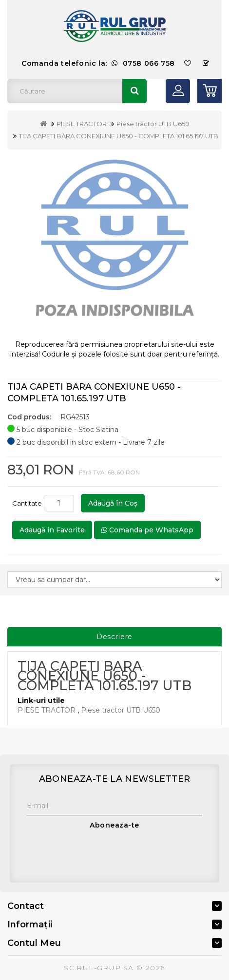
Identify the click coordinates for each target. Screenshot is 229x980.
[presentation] (101, 854)
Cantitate (27, 503)
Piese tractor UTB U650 (153, 124)
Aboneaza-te (114, 825)
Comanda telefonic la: (98, 63)
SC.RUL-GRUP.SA (99, 968)
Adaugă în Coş (113, 503)
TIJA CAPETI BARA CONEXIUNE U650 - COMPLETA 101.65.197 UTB (119, 136)
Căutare (134, 91)
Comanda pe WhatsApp (147, 530)
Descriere (115, 637)
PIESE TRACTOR (82, 124)
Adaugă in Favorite (52, 530)
